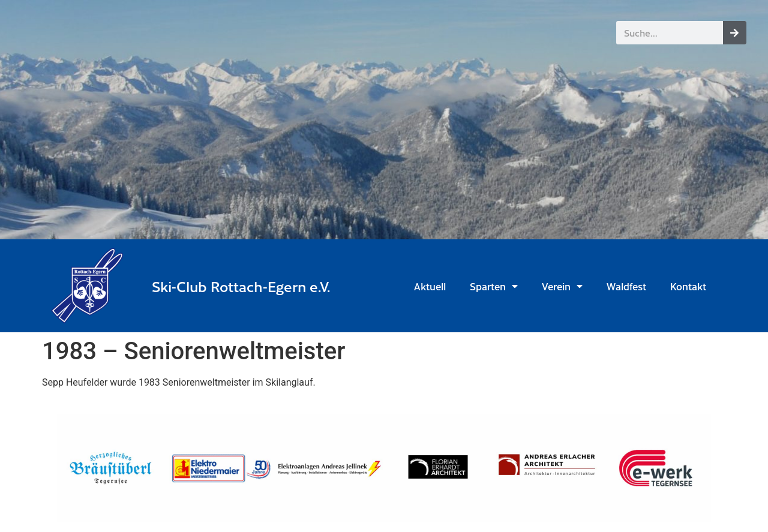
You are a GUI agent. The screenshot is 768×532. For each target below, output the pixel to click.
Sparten (494, 286)
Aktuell (430, 286)
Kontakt (688, 286)
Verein (562, 286)
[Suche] (735, 33)
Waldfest (626, 286)
